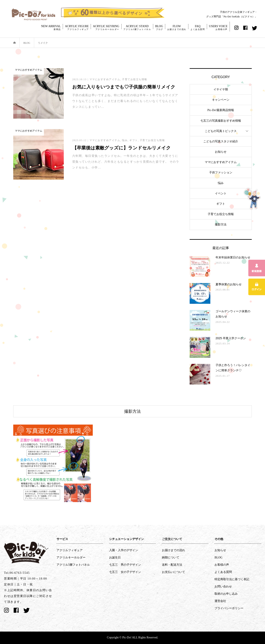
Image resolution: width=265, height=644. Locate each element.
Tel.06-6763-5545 (17, 573)
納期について (171, 557)
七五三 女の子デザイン (125, 572)
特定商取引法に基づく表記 (232, 579)
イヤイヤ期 (221, 89)
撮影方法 (221, 225)
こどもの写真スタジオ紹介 (221, 141)
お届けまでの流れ (173, 550)
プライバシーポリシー (229, 608)
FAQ (198, 28)
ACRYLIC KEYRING (106, 28)
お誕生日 (115, 557)
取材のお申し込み (226, 594)
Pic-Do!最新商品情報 (221, 110)
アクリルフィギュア (70, 550)
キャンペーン (221, 100)
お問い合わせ (223, 586)
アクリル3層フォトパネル (73, 565)
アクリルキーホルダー (71, 557)
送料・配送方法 (172, 565)
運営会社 (220, 601)
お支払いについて (173, 572)
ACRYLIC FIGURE (77, 28)
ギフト (221, 204)
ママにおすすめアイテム (221, 162)
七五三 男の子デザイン (125, 565)
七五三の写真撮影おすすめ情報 (221, 121)
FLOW (177, 28)
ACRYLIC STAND (137, 28)
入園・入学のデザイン (124, 550)
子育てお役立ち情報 (221, 214)
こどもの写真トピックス (221, 131)
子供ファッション (221, 172)
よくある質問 (223, 572)
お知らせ (221, 152)
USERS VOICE (218, 28)
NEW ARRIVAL (51, 28)
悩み (221, 183)
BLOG (159, 28)
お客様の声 (222, 565)
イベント (221, 193)
